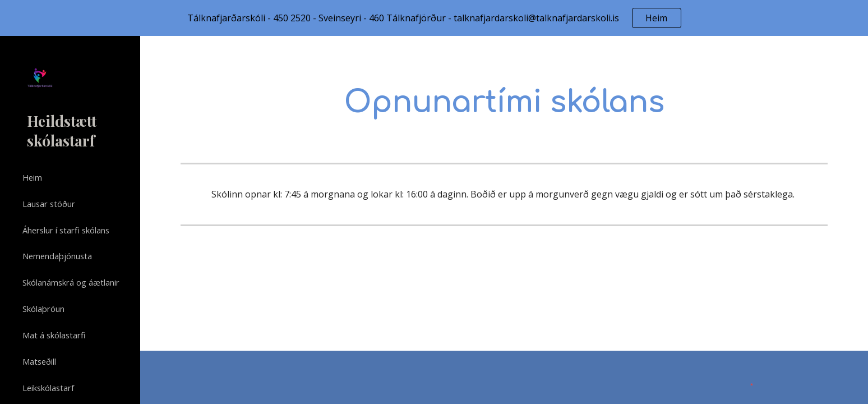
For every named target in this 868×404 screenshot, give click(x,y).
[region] (434, 18)
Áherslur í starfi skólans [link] (66, 230)
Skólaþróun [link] (43, 309)
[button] (855, 52)
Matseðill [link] (39, 361)
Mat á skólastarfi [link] (54, 335)
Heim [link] (32, 177)
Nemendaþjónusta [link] (57, 256)
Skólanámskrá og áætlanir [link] (71, 282)
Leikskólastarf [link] (48, 388)
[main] (504, 101)
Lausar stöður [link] (49, 204)
